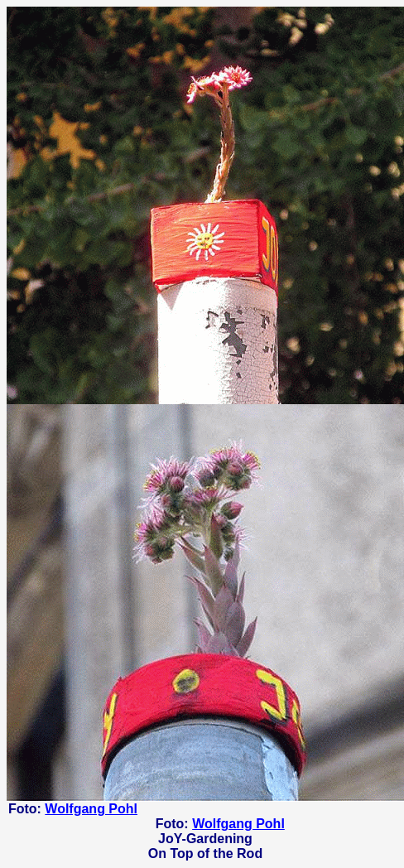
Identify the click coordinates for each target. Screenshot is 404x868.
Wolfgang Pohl (91, 809)
